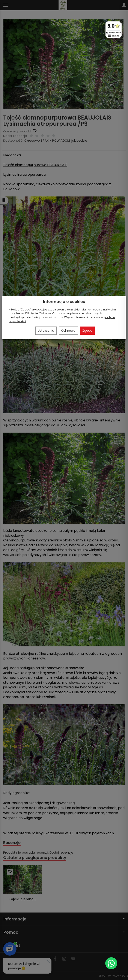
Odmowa (68, 331)
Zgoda (87, 331)
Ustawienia (46, 331)
